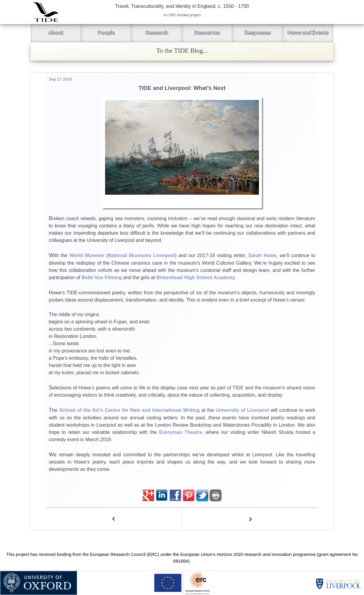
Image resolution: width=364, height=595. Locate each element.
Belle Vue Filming (102, 278)
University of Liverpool (242, 410)
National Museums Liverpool (142, 255)
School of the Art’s (81, 410)
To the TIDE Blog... (182, 51)
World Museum (87, 255)
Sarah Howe (262, 255)
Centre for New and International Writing (152, 410)
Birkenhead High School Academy (196, 278)
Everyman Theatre (180, 432)
